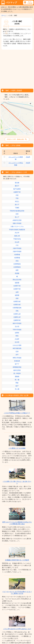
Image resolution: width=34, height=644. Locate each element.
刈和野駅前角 (17, 308)
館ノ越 (17, 380)
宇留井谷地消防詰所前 (17, 211)
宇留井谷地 (17, 239)
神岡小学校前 (17, 358)
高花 (17, 261)
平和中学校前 (17, 330)
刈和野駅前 (17, 264)
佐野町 (17, 333)
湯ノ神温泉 (17, 373)
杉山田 (17, 242)
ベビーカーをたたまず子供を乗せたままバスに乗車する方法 (17, 593)
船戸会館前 (17, 189)
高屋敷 (17, 273)
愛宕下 (17, 186)
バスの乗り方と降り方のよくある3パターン (17, 482)
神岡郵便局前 (17, 367)
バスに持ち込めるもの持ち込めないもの (17, 629)
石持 (17, 352)
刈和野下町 (17, 286)
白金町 (17, 339)
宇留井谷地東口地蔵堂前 (17, 230)
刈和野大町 (17, 302)
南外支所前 (17, 370)
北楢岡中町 (17, 320)
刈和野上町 (17, 314)
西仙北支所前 (17, 280)
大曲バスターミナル (17, 226)
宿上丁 (17, 217)
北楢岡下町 (17, 192)
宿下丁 (17, 364)
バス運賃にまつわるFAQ (17, 448)
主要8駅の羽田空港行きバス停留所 (17, 560)
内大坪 (17, 233)
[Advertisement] (17, 69)
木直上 (17, 201)
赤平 (17, 355)
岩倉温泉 (17, 361)
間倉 (17, 383)
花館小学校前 (17, 223)
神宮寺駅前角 (17, 348)
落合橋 (17, 183)
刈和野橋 (17, 255)
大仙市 (28, 157)
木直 (17, 195)
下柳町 (17, 208)
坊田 (17, 214)
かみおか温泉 (17, 345)
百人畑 (17, 389)
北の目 (17, 327)
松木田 (17, 342)
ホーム (4, 15)
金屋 (17, 292)
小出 (17, 245)
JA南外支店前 (17, 220)
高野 (17, 270)
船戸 (17, 386)
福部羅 (17, 283)
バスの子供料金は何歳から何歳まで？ (17, 413)
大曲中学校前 (17, 248)
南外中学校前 (17, 323)
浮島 (17, 311)
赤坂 (17, 298)
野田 (17, 336)
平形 (17, 198)
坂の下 (17, 205)
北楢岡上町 (17, 317)
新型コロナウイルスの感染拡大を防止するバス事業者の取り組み (17, 523)
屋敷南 (17, 377)
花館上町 (17, 236)
